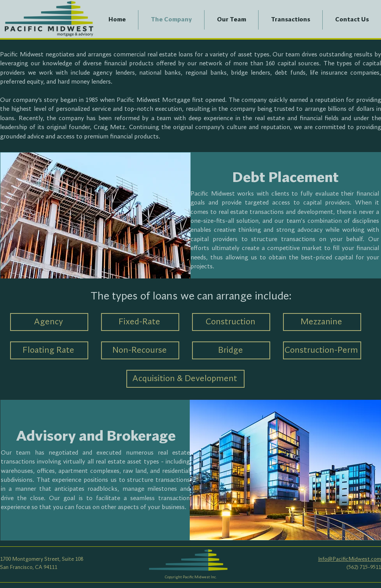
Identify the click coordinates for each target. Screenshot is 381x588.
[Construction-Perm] (322, 350)
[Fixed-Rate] (140, 322)
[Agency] (49, 322)
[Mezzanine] (322, 322)
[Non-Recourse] (140, 350)
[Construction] (231, 322)
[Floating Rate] (49, 350)
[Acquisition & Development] (185, 379)
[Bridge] (231, 350)
